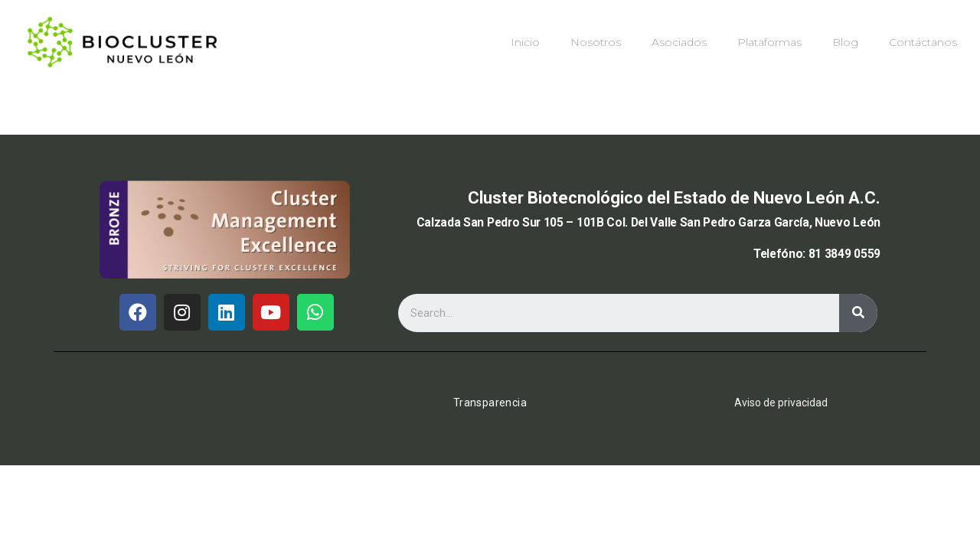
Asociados (679, 42)
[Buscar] (858, 313)
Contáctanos (923, 42)
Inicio (525, 42)
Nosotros (596, 42)
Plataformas (769, 42)
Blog (845, 42)
